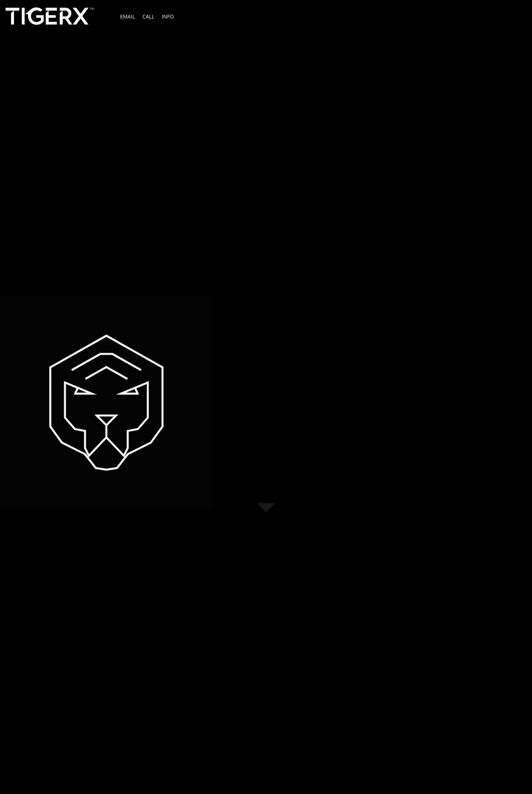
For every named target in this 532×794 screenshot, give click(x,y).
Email (127, 16)
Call (148, 16)
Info (168, 16)
